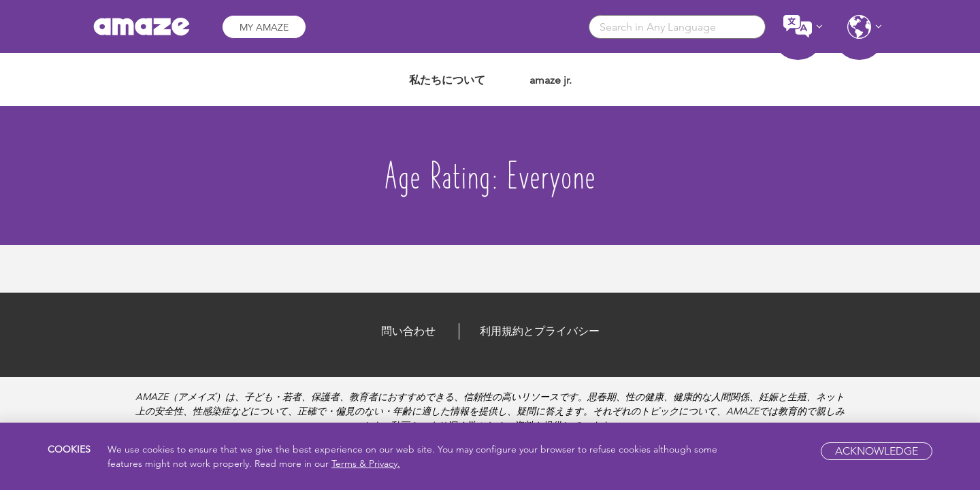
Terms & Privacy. (366, 463)
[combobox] (677, 27)
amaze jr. (551, 80)
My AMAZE (264, 27)
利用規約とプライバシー (540, 331)
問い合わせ (408, 331)
